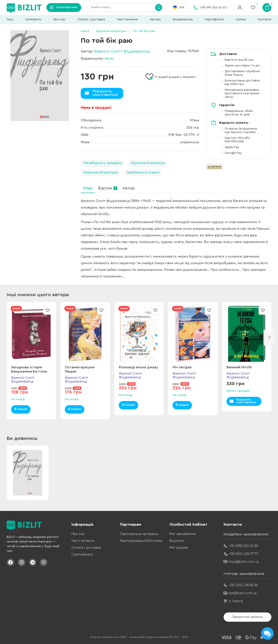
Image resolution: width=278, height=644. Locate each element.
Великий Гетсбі (239, 367)
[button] (269, 338)
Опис (88, 188)
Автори (155, 19)
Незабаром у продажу (103, 163)
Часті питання (127, 19)
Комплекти (33, 19)
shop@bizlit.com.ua (244, 562)
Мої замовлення (183, 534)
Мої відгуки (179, 548)
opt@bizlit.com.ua (243, 593)
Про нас (59, 19)
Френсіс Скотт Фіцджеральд (122, 51)
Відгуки (108, 188)
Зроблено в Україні (143, 172)
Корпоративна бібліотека (141, 541)
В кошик (21, 409)
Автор (128, 188)
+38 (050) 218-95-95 (243, 585)
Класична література (101, 172)
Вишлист (177, 541)
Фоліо (109, 58)
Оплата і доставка (91, 19)
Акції (10, 19)
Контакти (265, 19)
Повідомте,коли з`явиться (105, 93)
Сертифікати (214, 19)
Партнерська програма (139, 534)
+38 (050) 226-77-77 (243, 554)
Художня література (148, 163)
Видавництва (183, 19)
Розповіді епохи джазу (138, 367)
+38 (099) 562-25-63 (243, 546)
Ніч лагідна (182, 367)
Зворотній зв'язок (247, 617)
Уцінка (241, 19)
